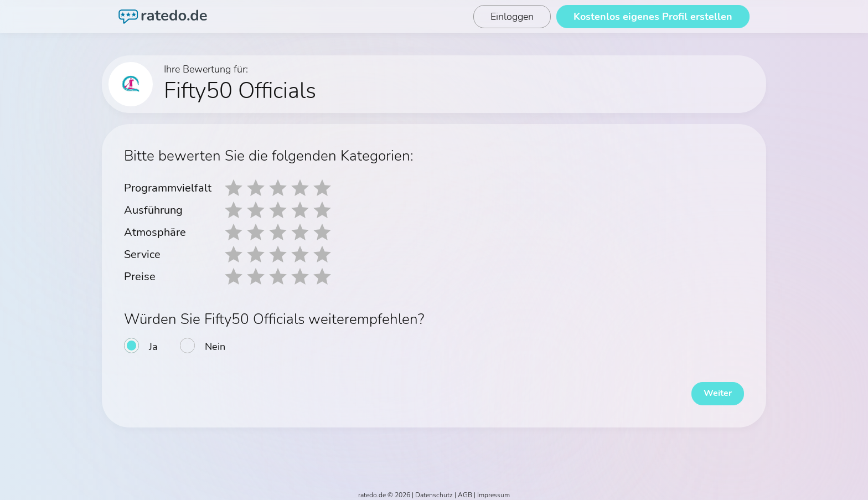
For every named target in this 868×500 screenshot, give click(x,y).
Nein (215, 347)
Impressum (494, 490)
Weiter (711, 389)
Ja (153, 347)
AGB (465, 490)
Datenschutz (434, 490)
